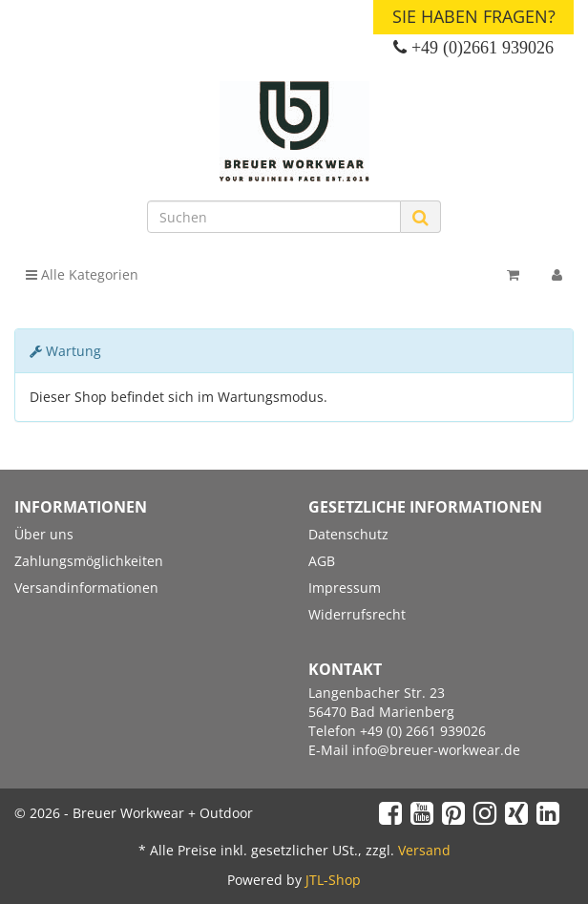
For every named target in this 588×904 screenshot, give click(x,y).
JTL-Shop (333, 880)
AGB (322, 561)
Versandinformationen (86, 588)
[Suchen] (274, 217)
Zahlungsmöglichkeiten (89, 561)
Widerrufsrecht (357, 614)
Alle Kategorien (82, 274)
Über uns (44, 534)
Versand (424, 850)
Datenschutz (348, 534)
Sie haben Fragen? (474, 16)
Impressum (345, 588)
